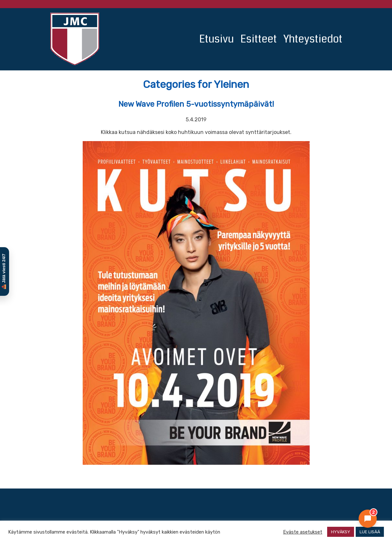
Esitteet (259, 39)
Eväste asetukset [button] (303, 532)
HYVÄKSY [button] (341, 532)
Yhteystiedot (313, 39)
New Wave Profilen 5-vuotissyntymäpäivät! (196, 104)
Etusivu (216, 39)
